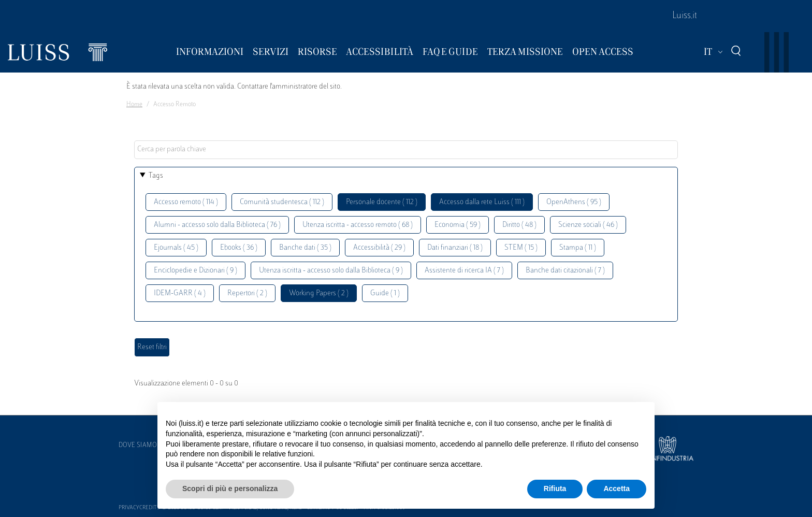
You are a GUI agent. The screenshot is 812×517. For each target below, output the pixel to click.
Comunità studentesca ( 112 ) (282, 202)
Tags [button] (156, 176)
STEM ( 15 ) (521, 248)
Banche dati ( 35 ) (305, 248)
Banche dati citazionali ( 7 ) (565, 271)
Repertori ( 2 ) (247, 293)
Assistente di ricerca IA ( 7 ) (464, 271)
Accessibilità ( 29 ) (379, 248)
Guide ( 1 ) (385, 293)
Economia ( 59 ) (458, 225)
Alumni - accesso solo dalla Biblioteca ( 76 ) (217, 225)
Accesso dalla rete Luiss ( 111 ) (482, 202)
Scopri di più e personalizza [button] (230, 489)
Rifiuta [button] (555, 489)
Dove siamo (138, 446)
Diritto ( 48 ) (519, 225)
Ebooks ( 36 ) (239, 248)
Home (134, 105)
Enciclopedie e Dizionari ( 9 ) (195, 271)
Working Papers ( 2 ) (319, 293)
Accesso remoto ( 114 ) (186, 202)
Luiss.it (685, 16)
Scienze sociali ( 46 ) (588, 225)
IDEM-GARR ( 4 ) (180, 293)
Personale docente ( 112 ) (382, 202)
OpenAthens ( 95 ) (574, 202)
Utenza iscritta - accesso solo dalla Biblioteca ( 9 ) (331, 271)
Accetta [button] (617, 489)
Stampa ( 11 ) (578, 248)
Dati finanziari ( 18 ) (455, 248)
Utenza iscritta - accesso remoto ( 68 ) (358, 225)
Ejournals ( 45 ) (176, 248)
